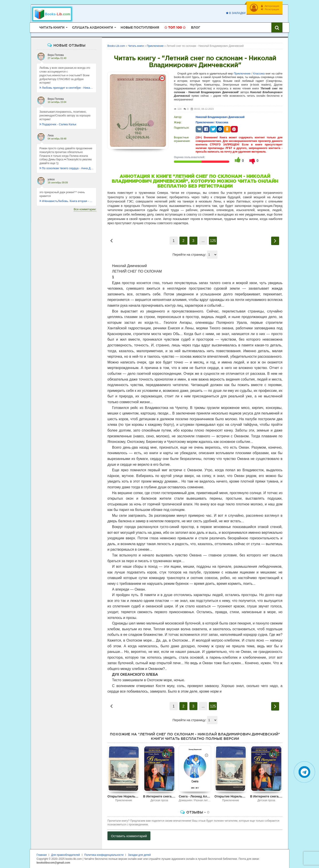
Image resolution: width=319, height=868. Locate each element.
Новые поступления (140, 27)
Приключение (242, 74)
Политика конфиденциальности (104, 855)
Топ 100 (175, 27)
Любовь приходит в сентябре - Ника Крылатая (66, 88)
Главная (42, 855)
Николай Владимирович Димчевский (220, 117)
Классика (259, 74)
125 (213, 241)
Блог (195, 27)
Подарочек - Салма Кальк (58, 124)
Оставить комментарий (129, 836)
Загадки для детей (139, 855)
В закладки (236, 13)
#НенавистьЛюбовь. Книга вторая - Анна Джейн (66, 201)
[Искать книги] (277, 27)
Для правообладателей (66, 855)
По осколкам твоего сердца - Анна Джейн (66, 168)
